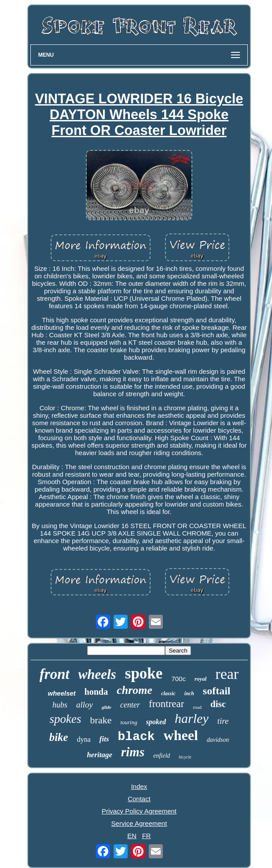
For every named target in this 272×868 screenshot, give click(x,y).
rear (227, 674)
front (55, 674)
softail (217, 691)
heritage (99, 755)
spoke (144, 673)
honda (96, 692)
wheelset (61, 693)
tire (223, 721)
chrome (134, 690)
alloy (85, 705)
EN (132, 836)
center (130, 705)
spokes (66, 719)
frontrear (166, 704)
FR (147, 836)
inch (189, 693)
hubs (60, 705)
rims (133, 752)
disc (218, 704)
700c (178, 679)
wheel (181, 735)
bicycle (185, 757)
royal (200, 679)
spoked (156, 722)
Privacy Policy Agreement (139, 811)
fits (104, 739)
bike (59, 737)
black (136, 737)
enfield (162, 756)
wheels (97, 674)
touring (129, 722)
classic (168, 693)
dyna (84, 739)
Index (139, 786)
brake (101, 720)
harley (192, 718)
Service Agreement (139, 823)
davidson (218, 740)
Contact (139, 799)
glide (107, 707)
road (197, 707)
